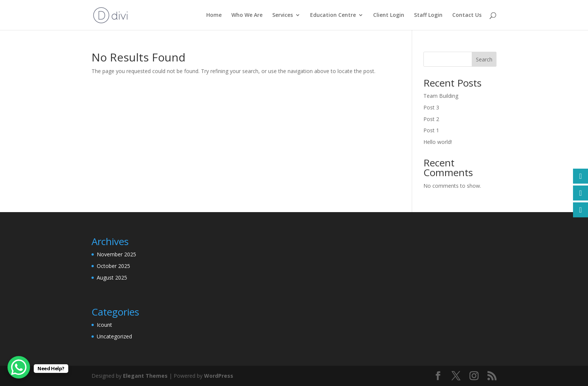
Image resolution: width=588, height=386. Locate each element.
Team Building (441, 96)
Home (214, 15)
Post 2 (431, 119)
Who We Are (247, 15)
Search (484, 59)
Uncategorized (114, 336)
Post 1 (431, 130)
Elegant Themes (145, 376)
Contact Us (467, 15)
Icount (104, 325)
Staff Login (428, 15)
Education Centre (333, 15)
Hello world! (438, 142)
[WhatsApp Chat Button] (19, 367)
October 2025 (113, 266)
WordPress (219, 376)
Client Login (389, 15)
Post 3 (431, 107)
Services (283, 15)
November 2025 (116, 254)
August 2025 (112, 278)
